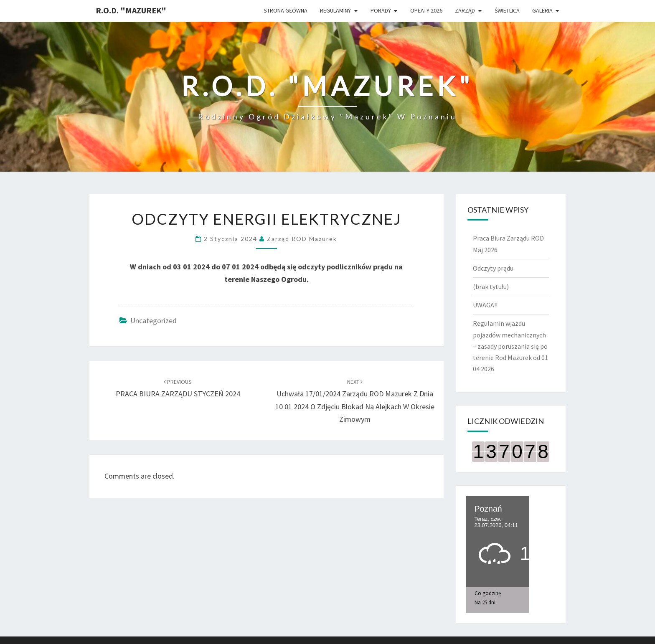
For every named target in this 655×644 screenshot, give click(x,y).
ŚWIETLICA (507, 10)
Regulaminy (335, 10)
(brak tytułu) (491, 287)
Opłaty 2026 (426, 10)
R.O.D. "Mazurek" (131, 10)
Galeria (542, 10)
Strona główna (286, 10)
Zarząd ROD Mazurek (302, 239)
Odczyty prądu (493, 268)
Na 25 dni (485, 602)
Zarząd (465, 10)
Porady (381, 10)
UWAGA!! (485, 305)
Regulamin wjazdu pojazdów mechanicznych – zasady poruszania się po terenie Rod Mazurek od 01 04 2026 (510, 346)
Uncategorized (154, 321)
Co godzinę (488, 593)
